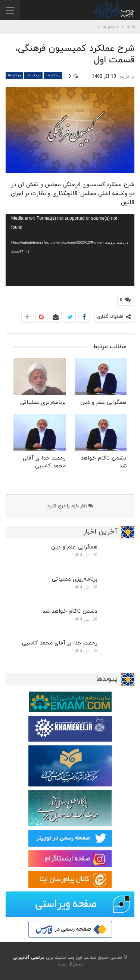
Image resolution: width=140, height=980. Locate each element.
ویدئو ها (53, 75)
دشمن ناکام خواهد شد (70, 611)
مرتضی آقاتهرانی (29, 958)
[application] (70, 250)
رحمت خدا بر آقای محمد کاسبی (60, 643)
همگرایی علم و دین (74, 547)
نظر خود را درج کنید (70, 506)
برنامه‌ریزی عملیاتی (75, 579)
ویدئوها (14, 75)
